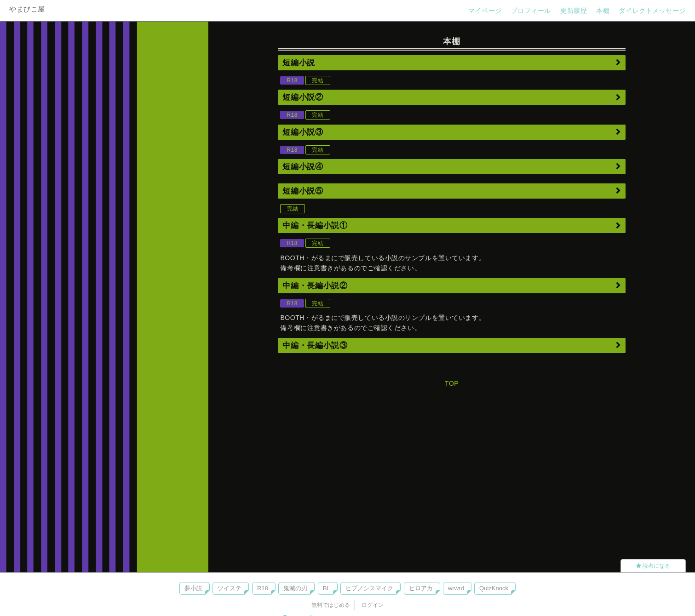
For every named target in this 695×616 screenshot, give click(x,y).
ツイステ (230, 588)
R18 (263, 588)
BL (327, 588)
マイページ (485, 11)
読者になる (653, 566)
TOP (452, 383)
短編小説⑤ (303, 191)
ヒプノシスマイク (369, 588)
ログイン (373, 605)
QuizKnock (494, 588)
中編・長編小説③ (315, 345)
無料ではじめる (331, 605)
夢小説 (193, 588)
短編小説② (303, 97)
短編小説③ (303, 132)
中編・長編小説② (315, 286)
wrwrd (456, 588)
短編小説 (299, 63)
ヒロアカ (421, 588)
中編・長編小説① (315, 225)
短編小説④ (303, 167)
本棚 (603, 11)
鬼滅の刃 (295, 588)
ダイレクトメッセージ (652, 11)
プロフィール (531, 11)
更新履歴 (574, 11)
